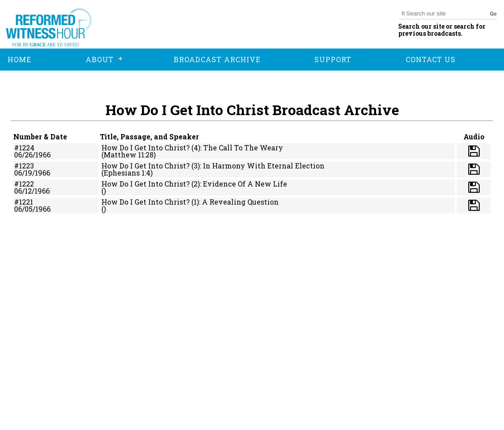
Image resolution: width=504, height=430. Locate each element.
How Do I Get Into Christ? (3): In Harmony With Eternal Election (213, 166)
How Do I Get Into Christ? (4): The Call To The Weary (192, 148)
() (104, 191)
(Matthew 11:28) (129, 155)
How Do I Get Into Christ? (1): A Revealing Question (190, 202)
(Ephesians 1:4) (127, 173)
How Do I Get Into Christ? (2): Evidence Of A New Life (194, 184)
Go (493, 14)
